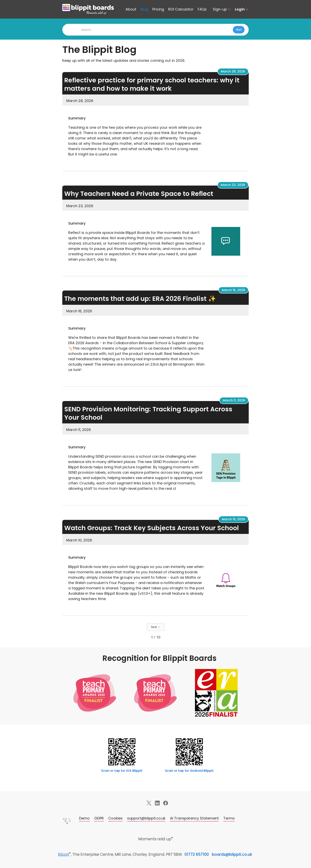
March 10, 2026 (233, 519)
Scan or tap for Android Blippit (189, 771)
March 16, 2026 (233, 290)
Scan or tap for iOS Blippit (122, 771)
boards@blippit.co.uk (232, 854)
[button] (220, 9)
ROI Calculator (181, 9)
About (131, 9)
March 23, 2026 (233, 185)
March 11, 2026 (234, 400)
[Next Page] (156, 627)
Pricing (158, 9)
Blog (144, 9)
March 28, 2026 (233, 71)
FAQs (202, 9)
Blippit (64, 854)
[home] (93, 9)
